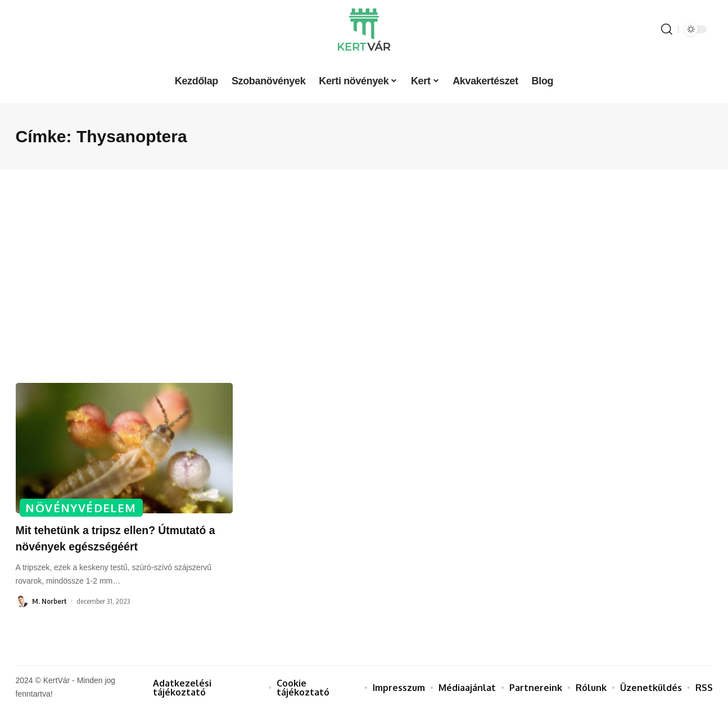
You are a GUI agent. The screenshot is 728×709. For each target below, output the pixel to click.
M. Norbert (49, 601)
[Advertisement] (364, 276)
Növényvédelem (82, 507)
